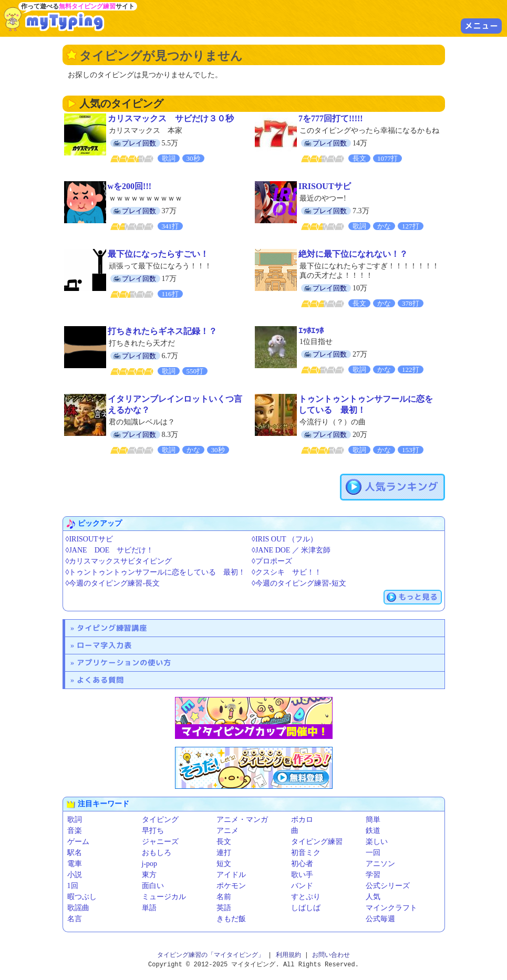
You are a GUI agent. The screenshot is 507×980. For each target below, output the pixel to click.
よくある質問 (100, 680)
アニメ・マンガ (242, 820)
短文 (224, 864)
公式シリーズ (388, 886)
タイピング (160, 820)
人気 (373, 897)
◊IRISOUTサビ (89, 539)
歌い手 (302, 875)
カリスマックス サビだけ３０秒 (171, 118)
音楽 (75, 831)
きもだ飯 (231, 919)
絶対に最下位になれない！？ (353, 254)
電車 (75, 864)
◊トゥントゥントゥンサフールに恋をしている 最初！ (156, 572)
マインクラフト (391, 908)
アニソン (380, 864)
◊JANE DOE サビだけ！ (110, 550)
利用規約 (288, 955)
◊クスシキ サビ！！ (287, 572)
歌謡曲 (78, 908)
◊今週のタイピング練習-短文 (299, 583)
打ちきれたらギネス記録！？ (162, 331)
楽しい (377, 842)
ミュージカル (164, 897)
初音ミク (306, 853)
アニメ (227, 831)
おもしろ (157, 853)
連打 (224, 853)
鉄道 (373, 831)
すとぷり (306, 897)
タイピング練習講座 (112, 628)
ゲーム (78, 842)
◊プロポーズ (272, 561)
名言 (75, 919)
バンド (302, 886)
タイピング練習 (317, 842)
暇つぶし (82, 897)
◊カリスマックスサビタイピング (119, 561)
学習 (373, 875)
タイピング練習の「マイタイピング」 (211, 955)
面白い (153, 886)
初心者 (302, 864)
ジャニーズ (160, 842)
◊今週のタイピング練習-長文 (113, 583)
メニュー (481, 26)
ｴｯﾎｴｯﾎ (311, 331)
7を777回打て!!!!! (331, 118)
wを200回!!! (130, 186)
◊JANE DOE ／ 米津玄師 (291, 550)
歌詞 (75, 820)
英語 (224, 908)
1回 (73, 886)
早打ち (153, 831)
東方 (149, 875)
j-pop (150, 864)
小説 (75, 875)
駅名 (75, 853)
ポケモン (231, 886)
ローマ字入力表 (104, 645)
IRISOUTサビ (325, 186)
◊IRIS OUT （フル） (284, 539)
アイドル (231, 875)
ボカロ (302, 820)
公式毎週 (380, 919)
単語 (149, 908)
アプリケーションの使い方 (124, 663)
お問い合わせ (331, 955)
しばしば (306, 908)
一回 (373, 853)
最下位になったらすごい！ (158, 254)
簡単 (373, 820)
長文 (224, 842)
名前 (224, 897)
